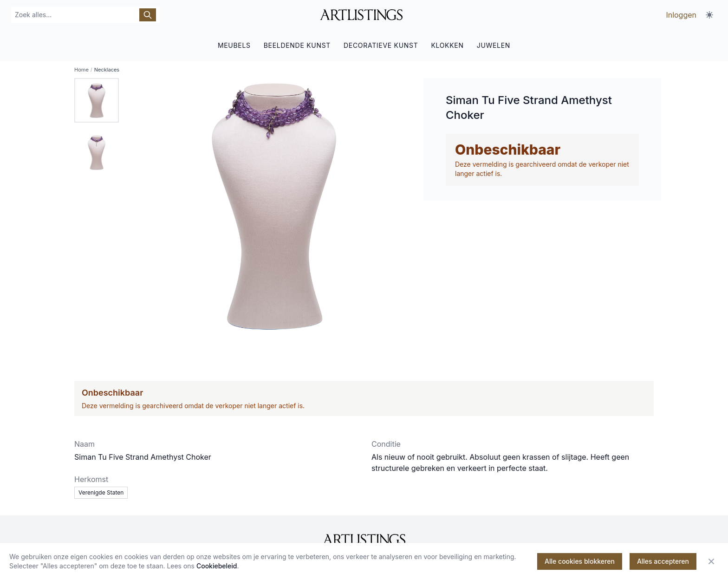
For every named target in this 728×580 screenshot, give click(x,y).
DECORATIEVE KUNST (381, 45)
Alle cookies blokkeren (580, 561)
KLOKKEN (447, 45)
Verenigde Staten (101, 492)
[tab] (97, 100)
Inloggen (681, 15)
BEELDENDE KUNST (297, 45)
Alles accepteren (663, 561)
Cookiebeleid (217, 566)
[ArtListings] (364, 540)
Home (81, 70)
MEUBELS (234, 45)
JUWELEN (494, 45)
